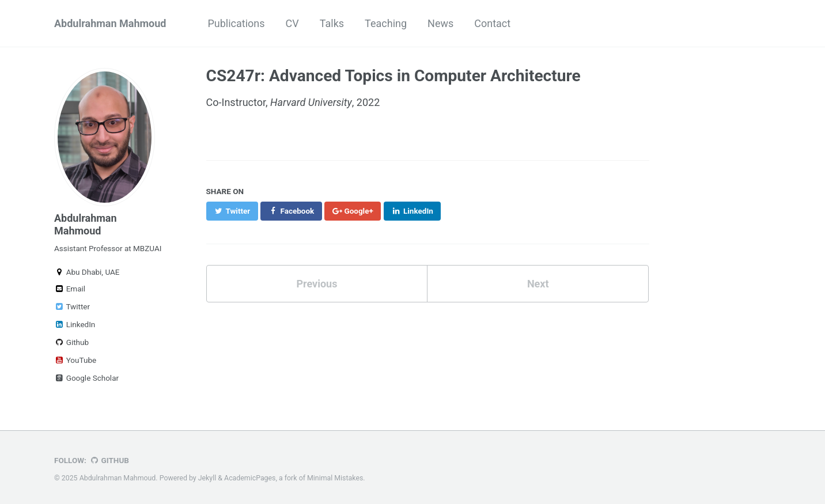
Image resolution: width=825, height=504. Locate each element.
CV (292, 23)
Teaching (386, 23)
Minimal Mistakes (335, 478)
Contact (492, 23)
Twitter (72, 306)
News (440, 23)
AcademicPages (250, 478)
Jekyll (207, 478)
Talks (332, 23)
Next (538, 284)
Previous (317, 284)
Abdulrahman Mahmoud (110, 23)
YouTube (75, 360)
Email (70, 289)
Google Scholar (86, 378)
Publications (236, 23)
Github (71, 342)
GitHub (109, 460)
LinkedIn (75, 324)
